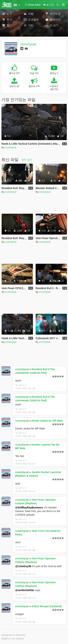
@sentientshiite (25, 590)
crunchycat (28, 44)
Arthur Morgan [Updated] (46, 606)
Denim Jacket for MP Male (47, 421)
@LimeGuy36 (23, 566)
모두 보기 (27, 160)
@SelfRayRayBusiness (29, 508)
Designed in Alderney (13, 635)
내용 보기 (21, 385)
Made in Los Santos (13, 639)
